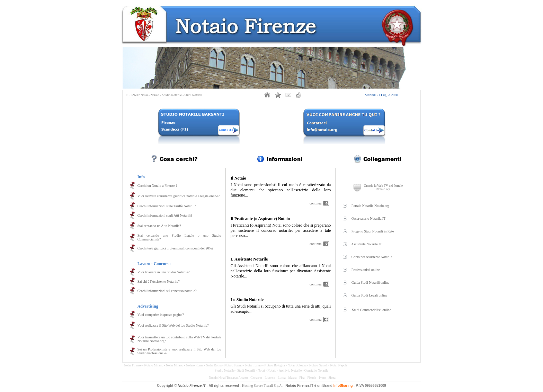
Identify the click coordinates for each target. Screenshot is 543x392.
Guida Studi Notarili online (370, 282)
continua (315, 203)
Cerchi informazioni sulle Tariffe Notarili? (167, 206)
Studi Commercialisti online (371, 310)
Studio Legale (183, 235)
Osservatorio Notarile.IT (368, 218)
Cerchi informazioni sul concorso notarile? (167, 291)
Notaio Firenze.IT (192, 386)
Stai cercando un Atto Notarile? (159, 226)
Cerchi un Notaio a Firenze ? (157, 186)
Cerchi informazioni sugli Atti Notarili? (165, 215)
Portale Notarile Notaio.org (370, 206)
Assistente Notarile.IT (366, 244)
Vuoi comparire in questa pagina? (161, 315)
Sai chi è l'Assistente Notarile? (159, 281)
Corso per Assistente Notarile (372, 257)
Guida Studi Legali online (370, 295)
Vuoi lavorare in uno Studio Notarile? (164, 272)
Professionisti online (366, 270)
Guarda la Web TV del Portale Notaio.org (383, 188)
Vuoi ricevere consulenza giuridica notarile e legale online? (179, 196)
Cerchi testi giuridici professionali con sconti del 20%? (176, 248)
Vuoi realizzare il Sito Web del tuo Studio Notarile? (173, 325)
